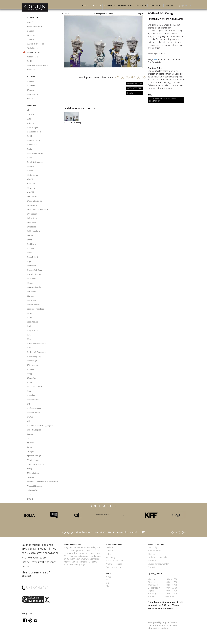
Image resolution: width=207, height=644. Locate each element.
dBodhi (31, 192)
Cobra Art (31, 184)
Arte (29, 119)
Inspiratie (141, 6)
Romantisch (32, 94)
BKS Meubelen (33, 140)
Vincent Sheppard (35, 486)
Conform (31, 188)
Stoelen (31, 35)
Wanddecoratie (34, 52)
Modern (31, 90)
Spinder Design (34, 456)
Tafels (30, 40)
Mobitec (31, 369)
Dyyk (30, 240)
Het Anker (32, 300)
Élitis (29, 253)
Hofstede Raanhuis (36, 309)
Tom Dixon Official (36, 464)
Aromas (31, 115)
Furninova (32, 279)
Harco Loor (32, 292)
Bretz (30, 158)
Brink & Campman (35, 162)
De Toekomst (33, 197)
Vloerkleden (32, 57)
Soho (30, 447)
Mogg (30, 374)
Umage (30, 469)
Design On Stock (34, 201)
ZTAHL (30, 499)
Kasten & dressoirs (36, 44)
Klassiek (31, 81)
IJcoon (30, 313)
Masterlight (32, 361)
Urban (30, 99)
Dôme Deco (32, 218)
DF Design (32, 205)
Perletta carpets (34, 408)
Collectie (96, 6)
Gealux (30, 283)
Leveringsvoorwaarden (158, 564)
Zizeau (30, 495)
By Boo (30, 166)
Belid (30, 136)
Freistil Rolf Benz (35, 270)
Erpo (29, 261)
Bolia (30, 149)
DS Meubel (32, 227)
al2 (29, 110)
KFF (29, 335)
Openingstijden (134, 88)
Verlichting (32, 48)
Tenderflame (33, 460)
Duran (30, 235)
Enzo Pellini (32, 257)
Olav (29, 391)
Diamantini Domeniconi (38, 210)
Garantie (152, 561)
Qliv (29, 421)
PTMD (30, 417)
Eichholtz (31, 248)
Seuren (30, 434)
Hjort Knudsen (34, 305)
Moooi (30, 382)
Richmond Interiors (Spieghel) (40, 426)
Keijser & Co (33, 330)
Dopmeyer (32, 223)
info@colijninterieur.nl (128, 532)
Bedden (31, 61)
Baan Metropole (34, 132)
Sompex (31, 451)
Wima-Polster (33, 490)
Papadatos (32, 395)
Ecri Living (32, 244)
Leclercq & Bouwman (36, 352)
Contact (170, 6)
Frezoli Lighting (34, 274)
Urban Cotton (33, 473)
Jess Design (33, 322)
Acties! (30, 22)
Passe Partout (33, 400)
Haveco (31, 296)
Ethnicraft (32, 266)
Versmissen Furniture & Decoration (43, 482)
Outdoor (31, 70)
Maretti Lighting (34, 356)
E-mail (130, 93)
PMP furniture (34, 413)
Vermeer (31, 477)
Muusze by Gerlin (35, 387)
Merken (108, 6)
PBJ (29, 404)
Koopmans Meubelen (36, 343)
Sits (29, 438)
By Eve (30, 171)
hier (156, 59)
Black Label (32, 145)
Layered (31, 348)
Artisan (30, 123)
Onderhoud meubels (157, 557)
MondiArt (31, 378)
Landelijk (31, 86)
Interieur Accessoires (37, 65)
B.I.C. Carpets (33, 127)
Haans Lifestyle (34, 287)
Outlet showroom (35, 27)
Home (85, 6)
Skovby (30, 443)
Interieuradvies (123, 6)
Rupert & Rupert (34, 430)
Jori (29, 326)
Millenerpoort (33, 365)
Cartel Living (33, 175)
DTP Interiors (33, 231)
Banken (31, 31)
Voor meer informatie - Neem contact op (162, 100)
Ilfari (29, 318)
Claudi (30, 179)
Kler (29, 339)
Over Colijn (156, 6)
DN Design (32, 214)
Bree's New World (35, 153)
